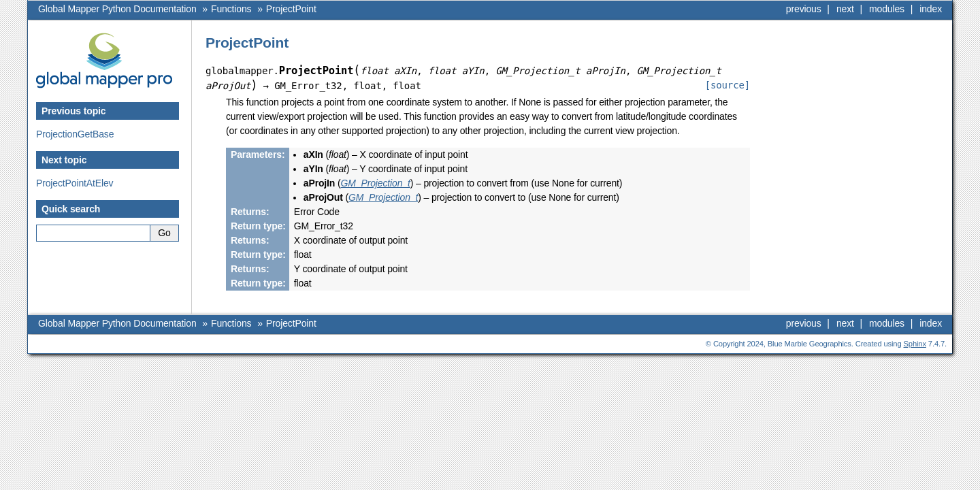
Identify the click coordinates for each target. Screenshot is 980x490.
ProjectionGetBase (75, 134)
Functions (231, 9)
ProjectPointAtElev (75, 183)
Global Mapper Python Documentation (117, 9)
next (845, 9)
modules (887, 9)
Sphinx (915, 344)
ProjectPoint (291, 9)
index (931, 9)
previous (804, 9)
